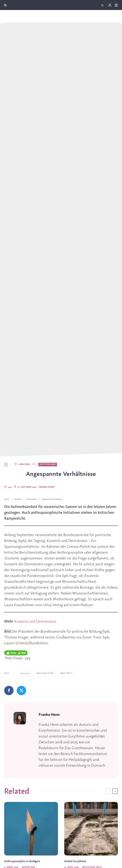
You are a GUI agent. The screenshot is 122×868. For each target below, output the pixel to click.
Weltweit (67, 673)
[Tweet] (21, 691)
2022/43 (26, 673)
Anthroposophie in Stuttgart (22, 861)
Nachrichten (46, 673)
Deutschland (48, 464)
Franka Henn (46, 487)
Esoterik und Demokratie (35, 622)
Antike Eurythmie (75, 861)
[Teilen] (9, 691)
